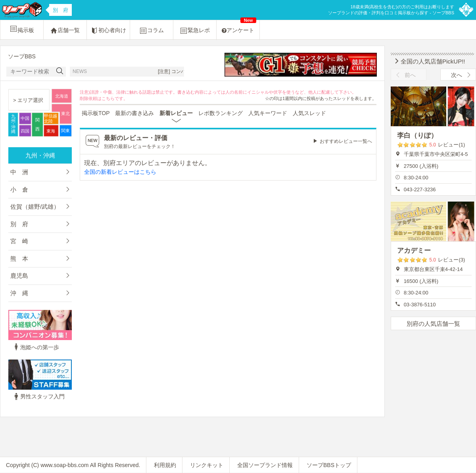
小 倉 (19, 189)
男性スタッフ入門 (38, 396)
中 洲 (19, 172)
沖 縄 (19, 293)
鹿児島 (19, 276)
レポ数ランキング (221, 113)
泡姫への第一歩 (36, 347)
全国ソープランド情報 (265, 465)
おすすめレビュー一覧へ (346, 141)
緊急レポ (195, 31)
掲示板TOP (96, 113)
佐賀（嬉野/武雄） (35, 207)
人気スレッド (309, 113)
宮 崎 (19, 241)
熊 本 (19, 259)
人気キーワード (268, 113)
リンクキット (207, 465)
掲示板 (22, 29)
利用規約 (165, 465)
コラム (152, 31)
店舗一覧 (65, 31)
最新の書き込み (134, 113)
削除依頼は (91, 98)
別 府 (19, 224)
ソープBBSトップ (329, 465)
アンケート (239, 27)
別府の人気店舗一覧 (433, 324)
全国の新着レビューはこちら (120, 172)
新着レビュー (176, 113)
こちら (108, 98)
